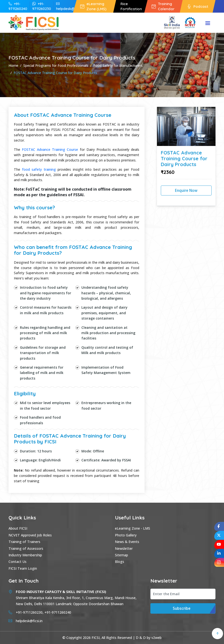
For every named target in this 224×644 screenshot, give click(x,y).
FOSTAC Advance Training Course (50, 149)
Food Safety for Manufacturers (118, 65)
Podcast (198, 6)
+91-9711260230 (42, 6)
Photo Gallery (126, 535)
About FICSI (18, 528)
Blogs (120, 562)
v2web (156, 638)
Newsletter (124, 548)
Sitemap (121, 555)
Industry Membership (25, 555)
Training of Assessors (26, 548)
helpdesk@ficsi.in (70, 6)
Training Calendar (163, 6)
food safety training (39, 169)
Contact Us (17, 562)
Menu (208, 24)
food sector (41, 408)
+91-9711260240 (18, 6)
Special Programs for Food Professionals (56, 65)
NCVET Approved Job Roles (30, 535)
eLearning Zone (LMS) (93, 6)
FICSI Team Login (23, 568)
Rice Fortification (131, 6)
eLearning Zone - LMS (133, 528)
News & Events (127, 542)
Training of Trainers (24, 542)
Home (13, 65)
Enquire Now (186, 191)
